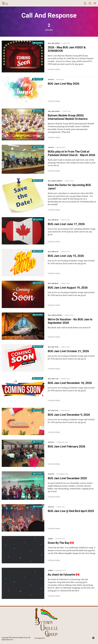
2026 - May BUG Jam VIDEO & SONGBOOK (67, 49)
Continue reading (54, 69)
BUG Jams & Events (55, 181)
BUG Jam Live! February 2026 (67, 446)
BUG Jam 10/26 (53, 347)
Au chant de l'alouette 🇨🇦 (64, 575)
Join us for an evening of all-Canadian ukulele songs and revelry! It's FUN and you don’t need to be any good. (72, 232)
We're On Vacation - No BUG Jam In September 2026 (70, 321)
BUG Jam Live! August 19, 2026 (68, 288)
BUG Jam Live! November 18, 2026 (70, 383)
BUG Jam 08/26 (53, 283)
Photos (51, 80)
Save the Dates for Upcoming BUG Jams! (69, 187)
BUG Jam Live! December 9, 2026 (69, 415)
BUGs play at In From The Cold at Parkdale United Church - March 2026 (72, 153)
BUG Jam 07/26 (53, 252)
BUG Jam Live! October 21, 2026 (68, 351)
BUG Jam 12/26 (53, 410)
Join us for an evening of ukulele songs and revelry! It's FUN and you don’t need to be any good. (71, 262)
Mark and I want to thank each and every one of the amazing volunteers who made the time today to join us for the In (72, 163)
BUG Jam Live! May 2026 (64, 84)
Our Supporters (40, 638)
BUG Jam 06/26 (53, 220)
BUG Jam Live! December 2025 (67, 478)
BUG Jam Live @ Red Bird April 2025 (71, 511)
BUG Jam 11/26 (53, 379)
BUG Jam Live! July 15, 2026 (66, 256)
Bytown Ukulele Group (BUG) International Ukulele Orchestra (68, 117)
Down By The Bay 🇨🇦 (61, 543)
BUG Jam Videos (54, 43)
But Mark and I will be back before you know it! (69, 328)
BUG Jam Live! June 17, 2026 (66, 224)
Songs (50, 539)
